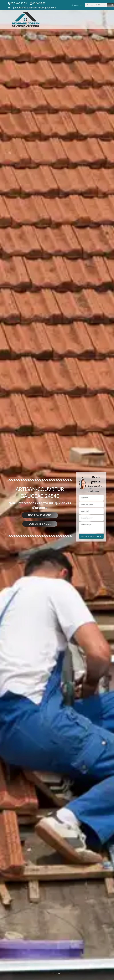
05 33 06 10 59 (17, 3)
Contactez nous (40, 524)
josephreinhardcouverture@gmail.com (35, 8)
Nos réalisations (40, 515)
